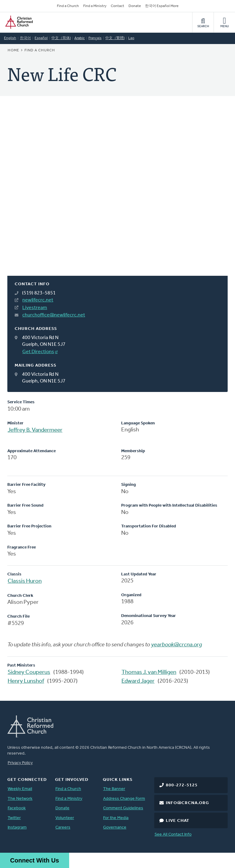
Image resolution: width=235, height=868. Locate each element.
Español (41, 38)
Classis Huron (25, 581)
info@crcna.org (187, 803)
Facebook (17, 808)
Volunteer (65, 818)
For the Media (116, 818)
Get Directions (38, 352)
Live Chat (178, 821)
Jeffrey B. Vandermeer (35, 430)
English (10, 38)
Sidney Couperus (29, 672)
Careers (63, 827)
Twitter (14, 818)
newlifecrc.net (38, 300)
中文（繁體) (115, 38)
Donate (135, 6)
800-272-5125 (182, 785)
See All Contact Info (173, 835)
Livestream (35, 308)
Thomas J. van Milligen (149, 672)
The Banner (114, 789)
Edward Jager (138, 681)
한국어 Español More (162, 6)
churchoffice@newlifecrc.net (54, 315)
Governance (115, 827)
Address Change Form (124, 799)
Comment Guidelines (123, 808)
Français (95, 38)
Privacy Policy (20, 763)
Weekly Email (20, 789)
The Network (20, 799)
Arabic (80, 38)
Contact (117, 6)
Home (13, 50)
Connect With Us (35, 860)
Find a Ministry (95, 6)
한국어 (25, 38)
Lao (131, 38)
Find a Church (68, 6)
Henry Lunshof (26, 681)
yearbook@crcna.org (177, 645)
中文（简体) (61, 38)
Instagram (17, 827)
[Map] (117, 193)
